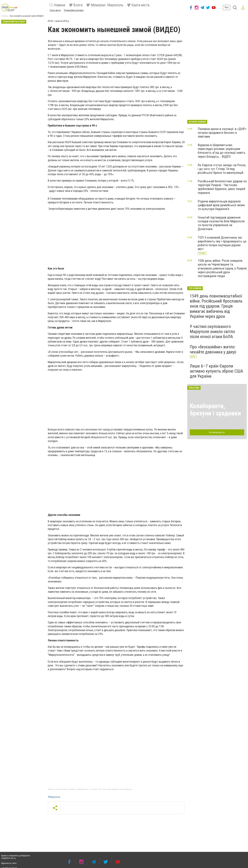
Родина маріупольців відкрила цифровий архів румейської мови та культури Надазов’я (221, 205)
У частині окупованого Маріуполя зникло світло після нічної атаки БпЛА (212, 332)
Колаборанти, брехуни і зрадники (215, 410)
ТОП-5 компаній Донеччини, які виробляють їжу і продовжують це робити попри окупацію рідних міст (222, 243)
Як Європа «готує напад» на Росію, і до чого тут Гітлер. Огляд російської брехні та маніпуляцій (222, 169)
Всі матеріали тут (217, 432)
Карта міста (138, 5)
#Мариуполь (54, 797)
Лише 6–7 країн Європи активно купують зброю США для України (216, 371)
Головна (5, 16)
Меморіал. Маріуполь (105, 5)
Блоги (76, 5)
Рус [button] (225, 7)
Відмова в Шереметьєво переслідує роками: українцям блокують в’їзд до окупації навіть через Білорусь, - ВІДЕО (222, 151)
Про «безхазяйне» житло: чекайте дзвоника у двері (213, 349)
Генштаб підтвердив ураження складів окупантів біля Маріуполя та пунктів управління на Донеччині (221, 223)
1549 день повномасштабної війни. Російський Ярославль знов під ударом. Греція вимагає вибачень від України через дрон (216, 306)
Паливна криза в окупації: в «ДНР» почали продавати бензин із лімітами (222, 133)
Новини (57, 5)
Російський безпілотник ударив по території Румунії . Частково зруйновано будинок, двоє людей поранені (222, 187)
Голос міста (55, 10)
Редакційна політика (74, 10)
